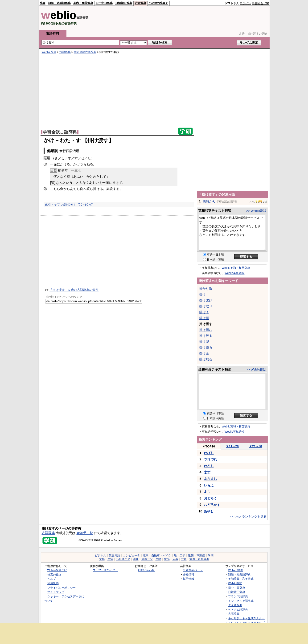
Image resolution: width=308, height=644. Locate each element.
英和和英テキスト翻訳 (215, 211)
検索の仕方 (54, 574)
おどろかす (212, 505)
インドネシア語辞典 (241, 601)
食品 (167, 559)
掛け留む (206, 330)
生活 (110, 559)
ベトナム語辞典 (238, 610)
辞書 (43, 3)
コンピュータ (131, 555)
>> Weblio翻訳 (256, 211)
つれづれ (210, 459)
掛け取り (206, 306)
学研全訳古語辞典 (85, 52)
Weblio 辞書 (49, 52)
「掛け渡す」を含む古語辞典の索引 (74, 290)
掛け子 (204, 312)
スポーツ (147, 559)
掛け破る (206, 336)
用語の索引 (69, 204)
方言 (184, 559)
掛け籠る (206, 347)
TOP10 (209, 446)
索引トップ (52, 204)
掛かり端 (206, 289)
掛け (202, 294)
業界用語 (115, 555)
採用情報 (189, 579)
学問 (211, 555)
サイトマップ (56, 592)
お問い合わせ (146, 570)
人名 (175, 559)
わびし (209, 453)
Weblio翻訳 (235, 583)
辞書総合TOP (261, 3)
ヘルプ (52, 579)
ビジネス (100, 555)
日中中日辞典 (104, 3)
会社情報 (189, 574)
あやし (209, 511)
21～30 (256, 446)
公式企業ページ (193, 570)
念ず (207, 472)
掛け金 (204, 353)
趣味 (136, 559)
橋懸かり (209, 201)
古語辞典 (140, 3)
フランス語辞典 (238, 596)
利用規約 (53, 583)
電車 (146, 555)
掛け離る (206, 359)
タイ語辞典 (235, 605)
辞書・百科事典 (199, 559)
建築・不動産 (197, 555)
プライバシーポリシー (62, 588)
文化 (102, 559)
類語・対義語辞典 (59, 3)
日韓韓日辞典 (124, 3)
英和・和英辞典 (83, 3)
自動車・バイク (161, 555)
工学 (182, 555)
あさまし (210, 479)
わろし (209, 466)
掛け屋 (204, 318)
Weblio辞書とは (57, 570)
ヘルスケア (123, 559)
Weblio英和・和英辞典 (236, 268)
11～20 (232, 446)
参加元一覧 (85, 533)
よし (207, 492)
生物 (158, 559)
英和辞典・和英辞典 (241, 579)
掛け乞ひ (206, 300)
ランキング (85, 204)
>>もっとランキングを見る (248, 517)
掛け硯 (204, 342)
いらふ (209, 485)
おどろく (210, 498)
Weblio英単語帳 (234, 273)
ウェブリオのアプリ (105, 570)
